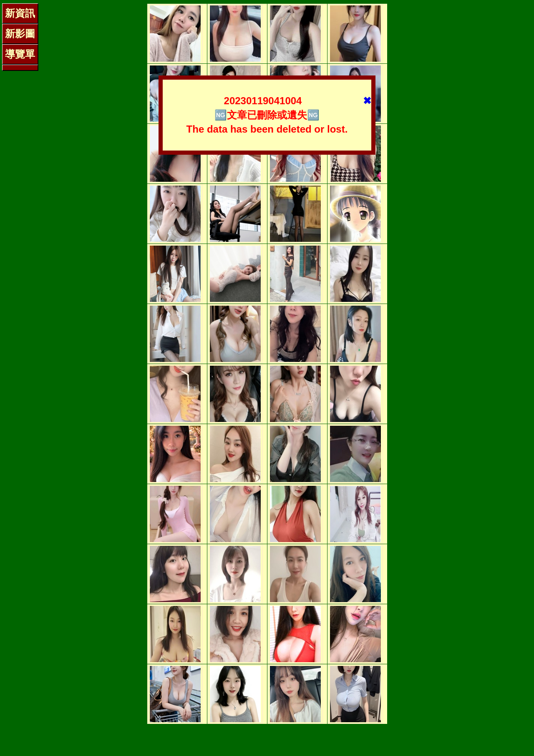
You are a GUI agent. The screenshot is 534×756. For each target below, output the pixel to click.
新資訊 (20, 13)
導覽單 (20, 54)
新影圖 (20, 34)
